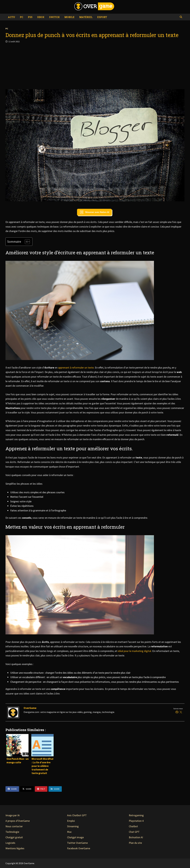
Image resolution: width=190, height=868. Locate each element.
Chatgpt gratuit (14, 837)
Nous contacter (14, 826)
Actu (12, 17)
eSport (102, 17)
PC (22, 17)
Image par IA (13, 815)
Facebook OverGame (79, 848)
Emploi (71, 821)
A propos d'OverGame (18, 821)
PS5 (30, 17)
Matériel (86, 17)
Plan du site (135, 843)
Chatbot (133, 826)
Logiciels (10, 843)
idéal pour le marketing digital (134, 651)
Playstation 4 (136, 821)
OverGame (30, 708)
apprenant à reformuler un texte (76, 368)
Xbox (41, 17)
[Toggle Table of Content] (26, 242)
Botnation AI (136, 837)
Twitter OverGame (77, 843)
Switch (54, 17)
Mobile (69, 17)
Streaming (73, 826)
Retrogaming (136, 815)
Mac (69, 832)
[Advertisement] (95, 66)
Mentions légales (15, 848)
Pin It (41, 789)
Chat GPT (134, 832)
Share (12, 789)
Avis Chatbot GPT (77, 815)
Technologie (12, 832)
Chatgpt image (75, 837)
